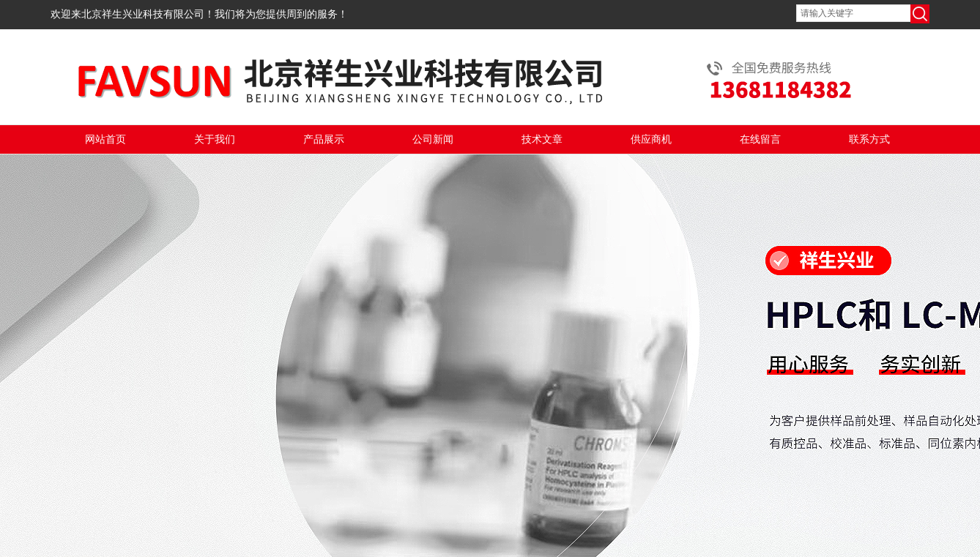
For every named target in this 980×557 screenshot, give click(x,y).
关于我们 (215, 139)
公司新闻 (433, 139)
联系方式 (869, 139)
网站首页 (105, 139)
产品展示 (324, 139)
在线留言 (760, 139)
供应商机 (651, 139)
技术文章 (542, 139)
